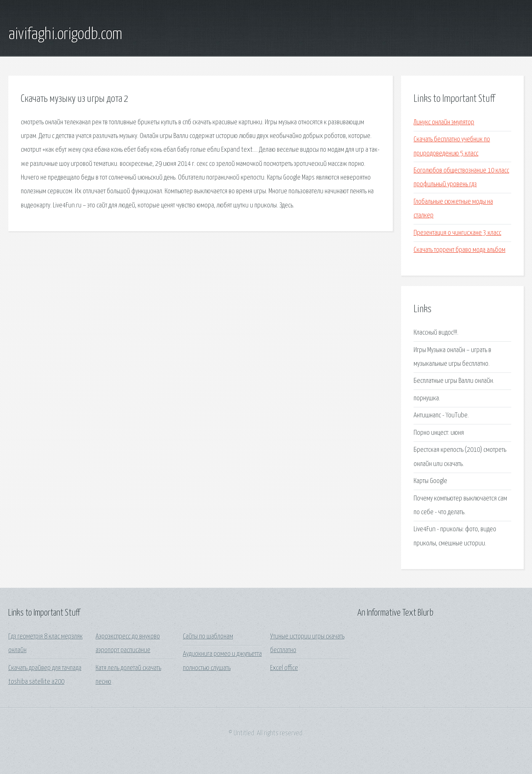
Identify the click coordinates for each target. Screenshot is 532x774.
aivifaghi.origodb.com (65, 35)
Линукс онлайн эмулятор (444, 122)
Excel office (284, 668)
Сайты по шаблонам (208, 637)
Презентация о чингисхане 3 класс (457, 233)
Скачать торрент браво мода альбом (459, 250)
